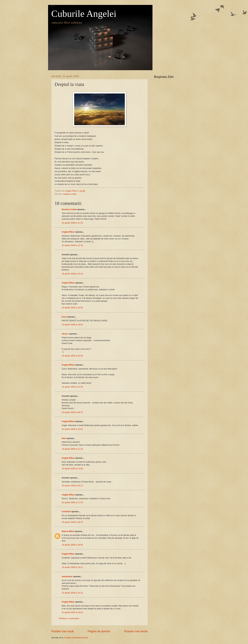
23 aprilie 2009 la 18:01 (72, 612)
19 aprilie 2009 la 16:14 (72, 485)
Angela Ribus (68, 232)
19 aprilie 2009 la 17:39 (72, 502)
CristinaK (66, 511)
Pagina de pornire (99, 631)
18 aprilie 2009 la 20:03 (72, 356)
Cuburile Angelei (84, 14)
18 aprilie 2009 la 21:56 (72, 387)
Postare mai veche (136, 631)
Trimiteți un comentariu (69, 618)
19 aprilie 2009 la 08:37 (72, 412)
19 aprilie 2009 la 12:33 (72, 449)
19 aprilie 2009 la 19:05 (72, 545)
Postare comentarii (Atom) (76, 638)
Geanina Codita (69, 209)
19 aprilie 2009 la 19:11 (72, 567)
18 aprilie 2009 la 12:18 (72, 245)
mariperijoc (67, 576)
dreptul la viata (70, 194)
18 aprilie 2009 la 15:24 (72, 274)
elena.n (65, 334)
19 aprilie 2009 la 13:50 (72, 469)
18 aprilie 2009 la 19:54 (72, 325)
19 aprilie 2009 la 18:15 (72, 522)
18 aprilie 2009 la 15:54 (72, 308)
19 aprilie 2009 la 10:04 (72, 429)
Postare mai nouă (62, 631)
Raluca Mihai (68, 531)
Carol (64, 317)
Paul (64, 438)
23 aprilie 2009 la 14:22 (72, 593)
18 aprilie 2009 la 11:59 (72, 223)
